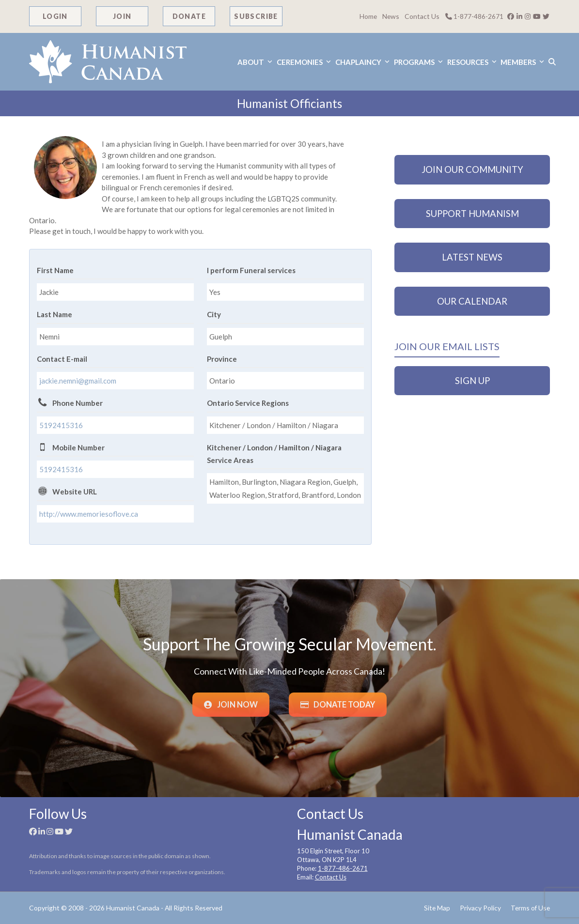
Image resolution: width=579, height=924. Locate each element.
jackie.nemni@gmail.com (78, 381)
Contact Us (422, 16)
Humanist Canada (133, 908)
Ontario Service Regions (248, 403)
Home (368, 16)
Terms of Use (530, 908)
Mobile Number (78, 447)
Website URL (75, 492)
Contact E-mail (62, 359)
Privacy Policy (480, 908)
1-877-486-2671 (474, 16)
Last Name (55, 314)
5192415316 (61, 425)
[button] (551, 62)
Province (222, 359)
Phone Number (78, 403)
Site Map (437, 908)
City (214, 314)
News (391, 16)
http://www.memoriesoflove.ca (89, 514)
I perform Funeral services (251, 270)
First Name (55, 270)
